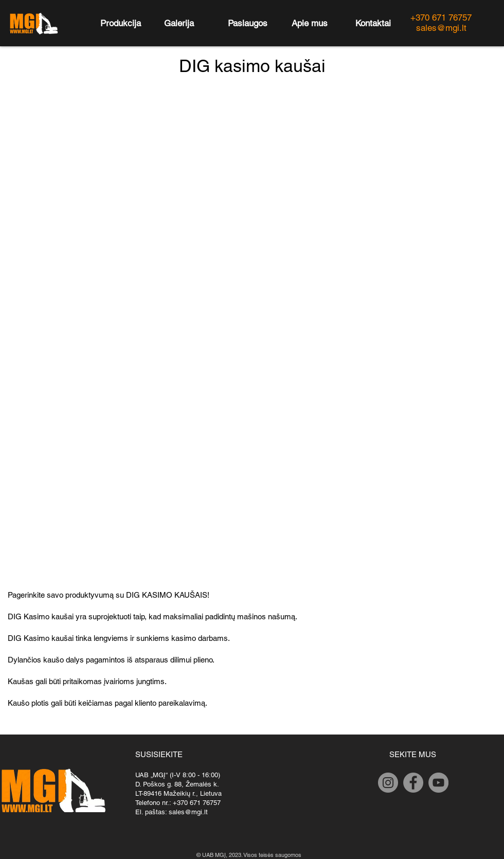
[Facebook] (413, 783)
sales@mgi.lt (188, 812)
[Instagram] (388, 783)
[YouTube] (438, 783)
